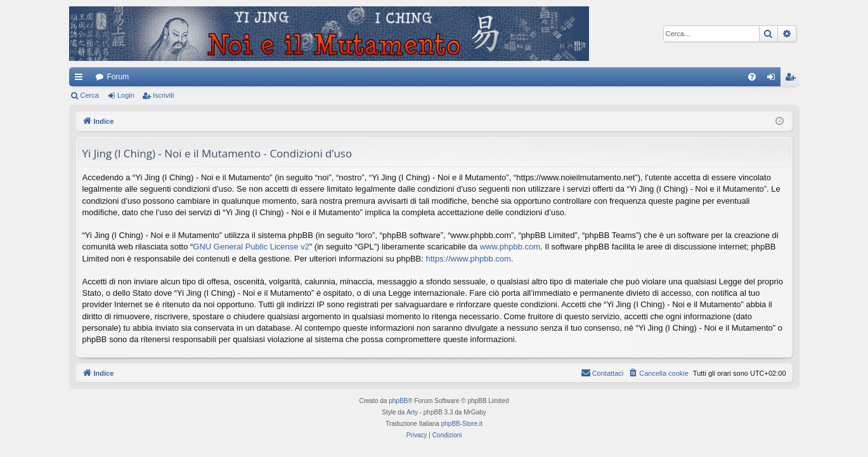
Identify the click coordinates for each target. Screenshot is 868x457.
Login (126, 95)
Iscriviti (164, 95)
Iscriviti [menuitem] (793, 79)
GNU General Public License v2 (251, 247)
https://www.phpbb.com (469, 259)
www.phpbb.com (510, 247)
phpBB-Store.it (462, 424)
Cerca (90, 95)
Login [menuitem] (773, 79)
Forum (118, 77)
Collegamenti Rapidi (81, 79)
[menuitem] (752, 77)
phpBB (398, 401)
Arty (412, 412)
